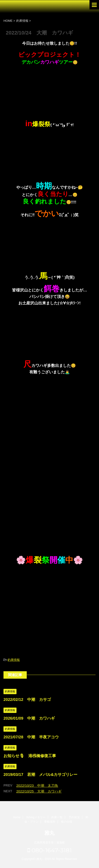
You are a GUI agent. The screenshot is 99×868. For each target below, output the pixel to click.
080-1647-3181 (50, 850)
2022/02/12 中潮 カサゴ (27, 700)
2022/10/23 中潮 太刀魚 (37, 785)
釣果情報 (14, 660)
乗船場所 (50, 822)
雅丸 (49, 833)
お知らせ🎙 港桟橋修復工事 (30, 756)
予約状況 (74, 817)
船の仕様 (67, 822)
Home (17, 817)
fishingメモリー (36, 817)
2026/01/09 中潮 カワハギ (29, 718)
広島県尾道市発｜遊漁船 (49, 843)
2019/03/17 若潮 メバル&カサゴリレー (40, 775)
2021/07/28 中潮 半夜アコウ (31, 737)
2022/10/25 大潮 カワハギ (39, 791)
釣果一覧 (57, 817)
